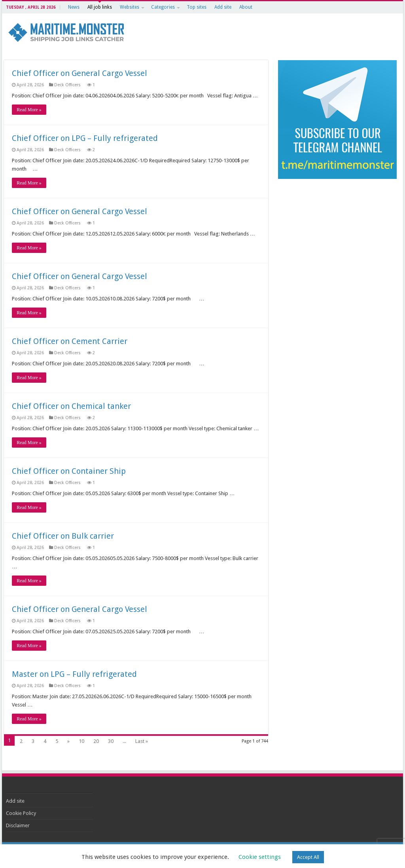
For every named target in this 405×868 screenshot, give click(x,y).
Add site (223, 7)
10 (81, 741)
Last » (142, 741)
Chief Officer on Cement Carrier (70, 341)
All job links (100, 7)
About (246, 7)
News (74, 7)
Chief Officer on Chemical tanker (71, 406)
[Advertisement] (338, 238)
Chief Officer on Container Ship (69, 471)
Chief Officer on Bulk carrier (63, 536)
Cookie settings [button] (260, 857)
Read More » (29, 110)
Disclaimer (18, 825)
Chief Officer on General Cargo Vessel (79, 73)
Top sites (197, 7)
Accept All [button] (308, 857)
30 (111, 741)
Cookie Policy (21, 813)
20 (96, 741)
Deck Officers (68, 85)
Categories (163, 7)
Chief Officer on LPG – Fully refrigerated (85, 138)
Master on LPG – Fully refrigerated (74, 674)
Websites (130, 7)
